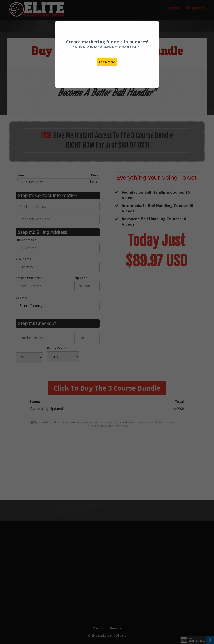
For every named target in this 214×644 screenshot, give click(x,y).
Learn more (107, 62)
